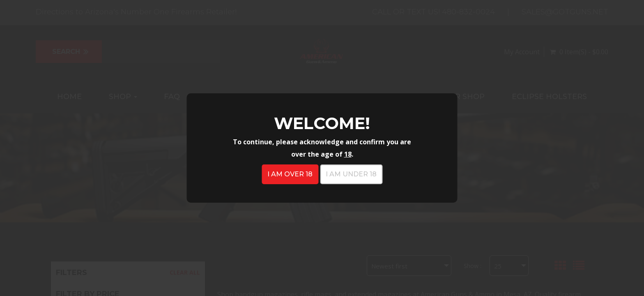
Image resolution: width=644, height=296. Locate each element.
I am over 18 (290, 174)
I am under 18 (351, 174)
